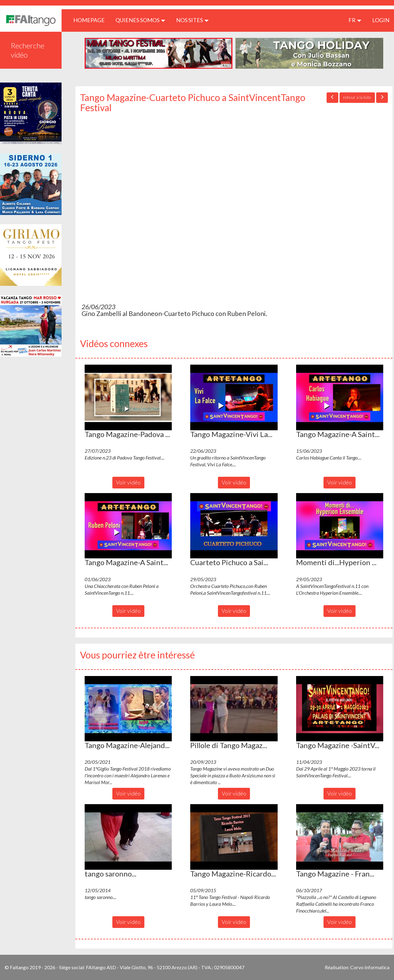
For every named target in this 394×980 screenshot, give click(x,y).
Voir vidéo (128, 482)
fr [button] (355, 20)
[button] (128, 397)
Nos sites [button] (192, 20)
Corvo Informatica (370, 967)
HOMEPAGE (91, 20)
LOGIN (381, 20)
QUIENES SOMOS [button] (140, 20)
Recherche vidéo (28, 50)
